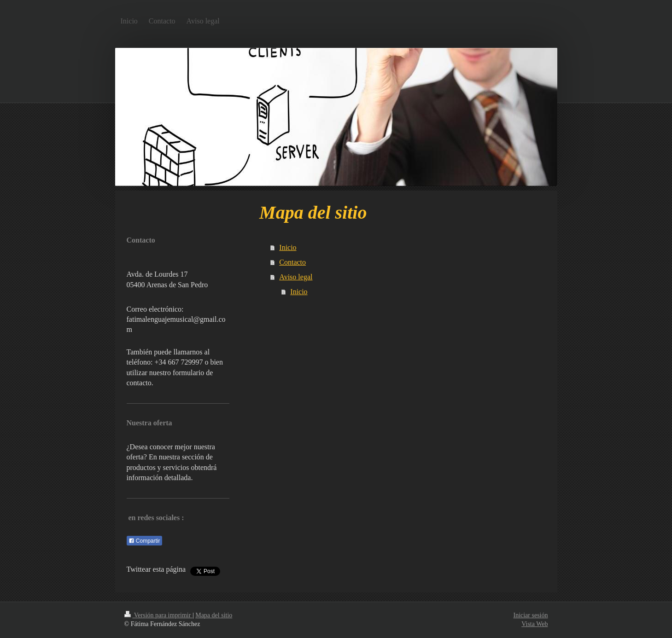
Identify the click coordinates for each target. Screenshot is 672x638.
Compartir (144, 541)
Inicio (288, 247)
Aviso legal (296, 277)
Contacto (292, 262)
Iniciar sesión (530, 615)
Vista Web (535, 624)
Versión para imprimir (158, 615)
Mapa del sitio (214, 615)
